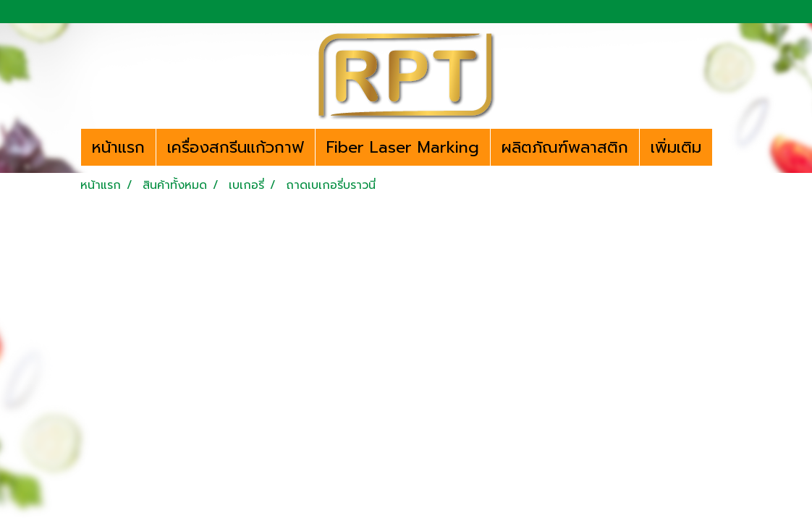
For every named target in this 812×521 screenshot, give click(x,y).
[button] (725, 148)
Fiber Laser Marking (403, 147)
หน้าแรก (118, 147)
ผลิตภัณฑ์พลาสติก (565, 147)
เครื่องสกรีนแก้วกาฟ (236, 147)
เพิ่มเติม (676, 147)
